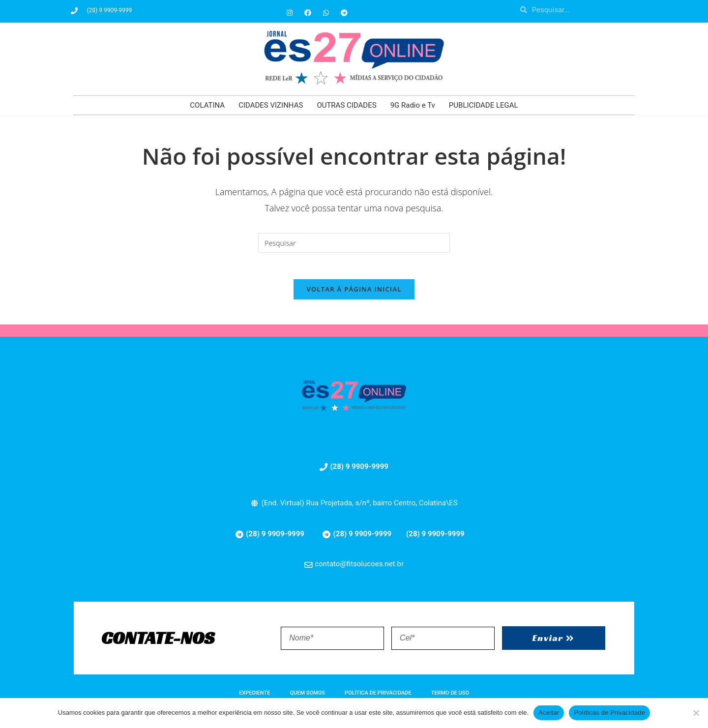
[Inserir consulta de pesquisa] (354, 243)
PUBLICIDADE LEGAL (484, 105)
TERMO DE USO (450, 696)
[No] (696, 713)
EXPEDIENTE (254, 696)
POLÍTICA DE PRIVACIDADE (378, 696)
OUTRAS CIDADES (346, 105)
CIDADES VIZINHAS (271, 105)
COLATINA (207, 105)
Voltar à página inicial (354, 292)
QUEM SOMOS (308, 696)
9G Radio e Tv (413, 105)
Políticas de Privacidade (609, 713)
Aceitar (549, 713)
